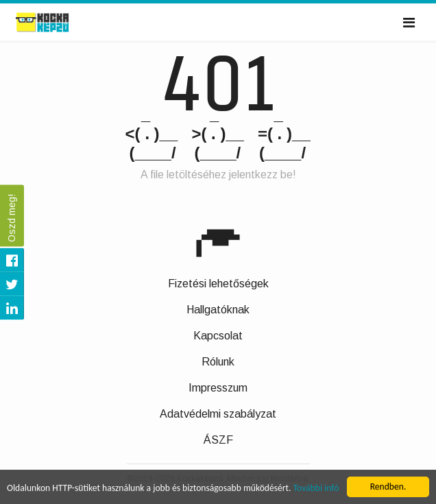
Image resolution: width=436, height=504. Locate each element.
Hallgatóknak (218, 310)
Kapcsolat (218, 336)
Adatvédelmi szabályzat (218, 414)
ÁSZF (218, 440)
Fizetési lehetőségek (218, 284)
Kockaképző (57, 23)
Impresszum (218, 388)
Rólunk (218, 362)
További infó (316, 489)
